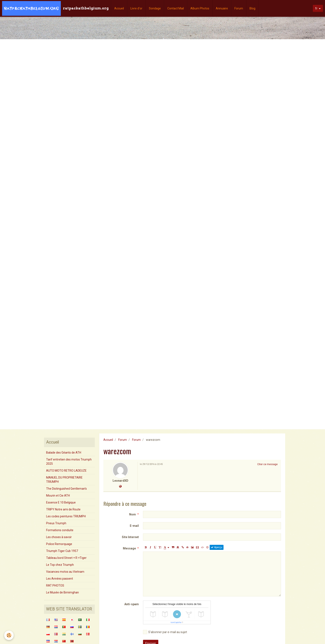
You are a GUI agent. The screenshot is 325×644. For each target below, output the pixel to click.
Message (129, 548)
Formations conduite (60, 530)
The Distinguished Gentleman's (66, 489)
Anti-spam (132, 604)
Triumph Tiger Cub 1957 (62, 551)
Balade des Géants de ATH (64, 453)
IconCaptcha (176, 622)
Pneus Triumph (56, 523)
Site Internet (130, 537)
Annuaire (222, 8)
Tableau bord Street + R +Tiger (66, 558)
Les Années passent (60, 579)
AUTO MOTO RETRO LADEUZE (66, 471)
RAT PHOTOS (55, 585)
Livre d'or (136, 8)
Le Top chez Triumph (60, 565)
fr (316, 8)
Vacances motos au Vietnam (65, 572)
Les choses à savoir (59, 537)
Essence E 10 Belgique (61, 502)
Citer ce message (267, 464)
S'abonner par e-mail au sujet (165, 632)
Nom (133, 514)
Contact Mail (176, 8)
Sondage (155, 8)
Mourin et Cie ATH (58, 496)
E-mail (134, 526)
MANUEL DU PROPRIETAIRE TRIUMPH (64, 480)
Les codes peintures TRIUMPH (66, 516)
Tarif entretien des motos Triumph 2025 (69, 462)
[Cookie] (9, 635)
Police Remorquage (59, 544)
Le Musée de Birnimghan (62, 592)
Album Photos (200, 8)
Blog (252, 8)
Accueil (119, 8)
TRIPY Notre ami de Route (63, 509)
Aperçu (217, 547)
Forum (239, 8)
